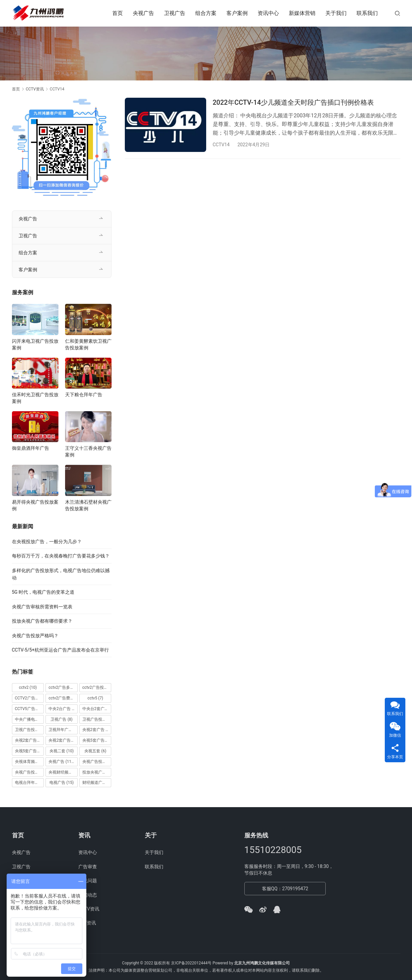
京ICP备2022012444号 (191, 963)
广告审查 (88, 867)
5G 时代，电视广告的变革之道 (43, 592)
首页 (118, 13)
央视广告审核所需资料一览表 (42, 607)
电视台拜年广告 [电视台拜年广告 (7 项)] (30, 783)
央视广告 (143, 13)
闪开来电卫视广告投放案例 (35, 344)
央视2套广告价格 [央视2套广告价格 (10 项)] (30, 740)
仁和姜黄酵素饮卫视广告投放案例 (88, 344)
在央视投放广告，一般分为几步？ (47, 542)
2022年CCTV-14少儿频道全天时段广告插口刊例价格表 (293, 102)
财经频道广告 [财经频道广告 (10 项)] (97, 783)
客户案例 (237, 13)
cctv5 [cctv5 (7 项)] (95, 698)
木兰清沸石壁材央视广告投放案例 (88, 505)
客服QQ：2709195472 (285, 889)
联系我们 (367, 13)
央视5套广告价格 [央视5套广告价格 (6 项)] (97, 740)
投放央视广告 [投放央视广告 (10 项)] (97, 772)
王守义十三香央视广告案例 (88, 451)
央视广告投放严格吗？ (35, 636)
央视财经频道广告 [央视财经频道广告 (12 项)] (63, 772)
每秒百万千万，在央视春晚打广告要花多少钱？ (61, 556)
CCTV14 (221, 145)
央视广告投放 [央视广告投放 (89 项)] (97, 762)
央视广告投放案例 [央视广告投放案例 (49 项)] (30, 772)
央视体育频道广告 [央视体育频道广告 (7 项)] (30, 762)
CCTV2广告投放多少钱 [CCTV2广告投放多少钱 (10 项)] (30, 698)
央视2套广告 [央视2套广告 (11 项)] (97, 730)
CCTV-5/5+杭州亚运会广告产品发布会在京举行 (60, 650)
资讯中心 (268, 13)
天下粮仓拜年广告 (84, 395)
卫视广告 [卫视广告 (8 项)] (61, 719)
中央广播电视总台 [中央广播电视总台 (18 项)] (30, 719)
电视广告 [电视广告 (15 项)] (62, 783)
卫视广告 (175, 13)
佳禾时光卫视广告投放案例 (35, 398)
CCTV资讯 (89, 909)
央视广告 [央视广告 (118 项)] (62, 762)
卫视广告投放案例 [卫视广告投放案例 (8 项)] (30, 730)
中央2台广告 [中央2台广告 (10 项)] (63, 709)
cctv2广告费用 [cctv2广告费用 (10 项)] (63, 698)
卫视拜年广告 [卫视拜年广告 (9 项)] (63, 730)
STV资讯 (87, 923)
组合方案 (206, 13)
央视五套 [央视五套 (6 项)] (95, 751)
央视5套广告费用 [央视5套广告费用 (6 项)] (30, 751)
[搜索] (397, 13)
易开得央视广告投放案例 (35, 505)
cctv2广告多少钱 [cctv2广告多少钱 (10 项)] (63, 687)
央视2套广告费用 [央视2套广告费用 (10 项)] (63, 740)
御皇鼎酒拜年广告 (31, 448)
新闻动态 (88, 895)
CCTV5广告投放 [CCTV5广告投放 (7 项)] (30, 709)
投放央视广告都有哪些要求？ (42, 621)
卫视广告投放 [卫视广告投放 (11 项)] (97, 719)
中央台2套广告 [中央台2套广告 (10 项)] (97, 709)
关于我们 (336, 13)
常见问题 (88, 881)
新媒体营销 (302, 13)
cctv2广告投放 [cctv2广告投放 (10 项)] (97, 687)
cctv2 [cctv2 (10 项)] (28, 687)
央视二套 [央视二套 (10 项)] (62, 751)
